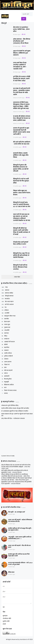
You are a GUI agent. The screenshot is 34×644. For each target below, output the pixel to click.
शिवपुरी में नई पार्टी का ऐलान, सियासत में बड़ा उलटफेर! (20, 267)
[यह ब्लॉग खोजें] (27, 14)
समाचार (5, 290)
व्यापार (5, 393)
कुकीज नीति (6, 623)
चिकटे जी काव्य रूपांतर (9, 390)
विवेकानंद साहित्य (8, 385)
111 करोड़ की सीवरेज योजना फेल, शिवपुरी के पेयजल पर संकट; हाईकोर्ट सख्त (22, 118)
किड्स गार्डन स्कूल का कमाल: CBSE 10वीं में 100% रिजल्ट (22, 193)
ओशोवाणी (5, 376)
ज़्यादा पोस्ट (17, 277)
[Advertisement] (13, 437)
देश (4, 307)
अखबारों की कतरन (8, 342)
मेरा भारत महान (7, 302)
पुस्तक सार (6, 327)
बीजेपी (4, 345)
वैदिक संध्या (11, 572)
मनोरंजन (5, 339)
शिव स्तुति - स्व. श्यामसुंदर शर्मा (17, 512)
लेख (4, 287)
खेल (4, 368)
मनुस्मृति (5, 382)
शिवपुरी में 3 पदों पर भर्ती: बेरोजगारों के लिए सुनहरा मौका (21, 181)
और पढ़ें (23, 34)
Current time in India (8, 456)
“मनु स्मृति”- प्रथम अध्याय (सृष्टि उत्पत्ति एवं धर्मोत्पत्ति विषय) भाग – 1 (20, 538)
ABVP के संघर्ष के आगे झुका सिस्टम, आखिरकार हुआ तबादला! (22, 53)
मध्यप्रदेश (6, 299)
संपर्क (4, 625)
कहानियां (5, 347)
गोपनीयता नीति (7, 620)
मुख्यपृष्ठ (5, 617)
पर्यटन (4, 373)
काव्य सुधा (6, 325)
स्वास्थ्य (5, 359)
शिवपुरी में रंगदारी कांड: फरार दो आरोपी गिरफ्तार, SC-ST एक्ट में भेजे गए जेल (22, 204)
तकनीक (5, 319)
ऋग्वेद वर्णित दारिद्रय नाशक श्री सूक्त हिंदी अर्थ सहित (15, 408)
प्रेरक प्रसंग (6, 322)
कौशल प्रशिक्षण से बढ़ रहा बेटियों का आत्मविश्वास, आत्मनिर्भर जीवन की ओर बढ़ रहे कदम (15, 475)
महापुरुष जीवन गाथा (8, 316)
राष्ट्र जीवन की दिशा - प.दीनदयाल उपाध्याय (13, 418)
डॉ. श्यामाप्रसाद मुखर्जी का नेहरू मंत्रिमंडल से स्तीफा (15, 411)
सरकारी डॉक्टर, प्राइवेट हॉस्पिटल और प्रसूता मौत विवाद (21, 155)
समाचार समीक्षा (7, 293)
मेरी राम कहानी (7, 370)
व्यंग (4, 388)
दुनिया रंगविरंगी (7, 356)
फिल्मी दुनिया (6, 379)
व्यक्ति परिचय (7, 353)
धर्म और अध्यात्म (7, 304)
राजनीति (5, 313)
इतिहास (5, 310)
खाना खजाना (6, 362)
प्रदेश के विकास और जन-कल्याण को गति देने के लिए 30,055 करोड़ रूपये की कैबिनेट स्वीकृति (16, 466)
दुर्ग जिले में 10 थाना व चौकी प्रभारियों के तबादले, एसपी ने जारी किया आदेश (22, 79)
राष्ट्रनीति (5, 330)
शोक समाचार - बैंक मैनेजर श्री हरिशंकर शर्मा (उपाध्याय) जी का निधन (22, 41)
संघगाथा (5, 333)
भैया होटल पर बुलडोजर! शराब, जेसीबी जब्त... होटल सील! (21, 29)
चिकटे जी (5, 365)
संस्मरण (5, 350)
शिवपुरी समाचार (7, 296)
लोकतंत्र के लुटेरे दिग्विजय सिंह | (10, 405)
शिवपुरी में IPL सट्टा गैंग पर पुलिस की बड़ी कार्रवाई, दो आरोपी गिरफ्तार (21, 255)
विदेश (4, 336)
